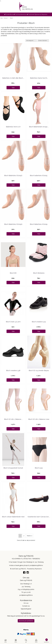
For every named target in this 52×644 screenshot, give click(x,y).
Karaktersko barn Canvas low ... (39, 517)
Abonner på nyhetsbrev (26, 621)
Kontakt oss (26, 606)
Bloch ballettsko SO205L (39, 176)
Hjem (2, 18)
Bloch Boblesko (39, 273)
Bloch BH (13, 273)
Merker (6, 18)
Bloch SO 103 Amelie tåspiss (39, 370)
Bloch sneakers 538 (13, 370)
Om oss (26, 603)
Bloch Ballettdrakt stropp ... (39, 127)
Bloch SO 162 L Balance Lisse (39, 419)
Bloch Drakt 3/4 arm (13, 322)
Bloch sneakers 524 (39, 322)
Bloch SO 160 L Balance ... (13, 419)
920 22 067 (27, 592)
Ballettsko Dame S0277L (39, 78)
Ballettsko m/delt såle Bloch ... (13, 78)
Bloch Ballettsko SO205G (13, 176)
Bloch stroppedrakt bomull (13, 468)
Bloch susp (39, 468)
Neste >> (30, 536)
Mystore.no (38, 569)
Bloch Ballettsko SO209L (39, 224)
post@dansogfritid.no (26, 595)
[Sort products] (43, 41)
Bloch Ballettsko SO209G (13, 224)
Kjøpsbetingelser (26, 609)
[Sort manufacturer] (31, 41)
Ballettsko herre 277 (13, 127)
